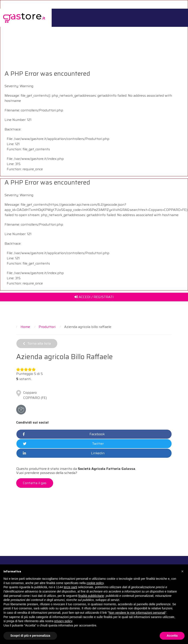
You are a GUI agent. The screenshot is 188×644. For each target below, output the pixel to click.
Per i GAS (91, 30)
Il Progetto (69, 30)
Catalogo (143, 30)
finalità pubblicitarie (91, 596)
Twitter (63, 444)
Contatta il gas (35, 483)
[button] (182, 571)
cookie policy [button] (95, 583)
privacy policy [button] (63, 621)
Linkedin (64, 453)
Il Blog (158, 30)
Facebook (64, 434)
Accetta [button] (172, 636)
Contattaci (175, 30)
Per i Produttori (117, 30)
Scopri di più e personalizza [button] (30, 636)
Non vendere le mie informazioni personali (137, 613)
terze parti (70, 587)
